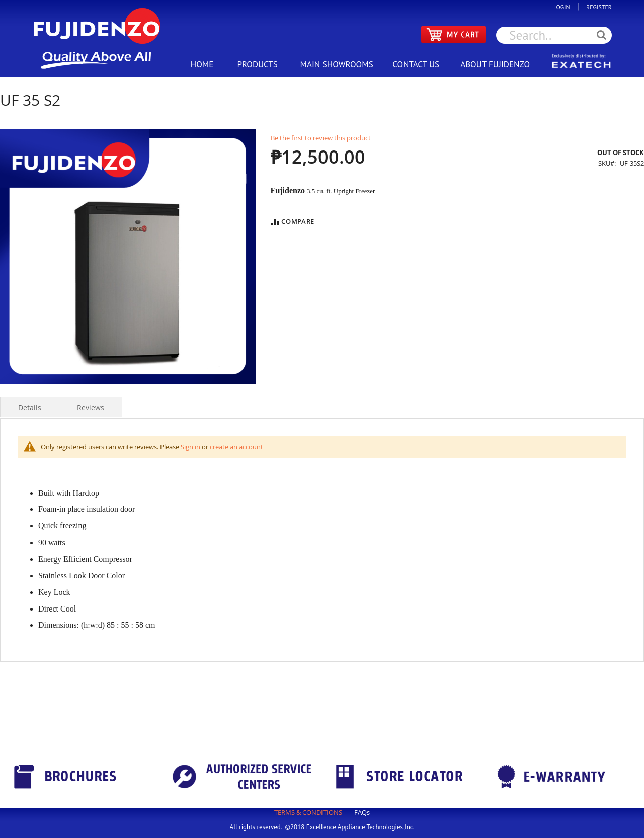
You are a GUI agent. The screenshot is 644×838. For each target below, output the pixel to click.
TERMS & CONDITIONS (308, 812)
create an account (236, 447)
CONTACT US (416, 64)
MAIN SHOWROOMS (336, 64)
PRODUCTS (257, 64)
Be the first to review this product (321, 138)
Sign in (190, 447)
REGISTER (596, 7)
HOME (202, 64)
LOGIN (564, 7)
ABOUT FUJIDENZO (495, 64)
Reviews (91, 407)
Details (30, 407)
